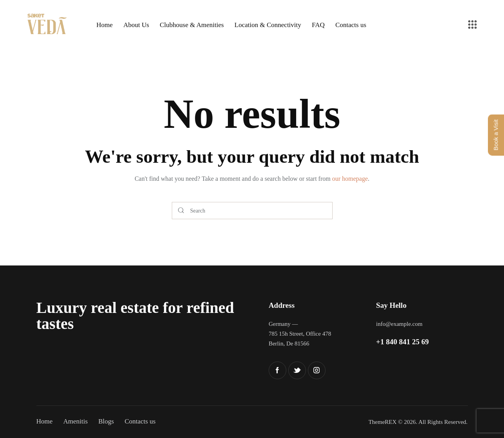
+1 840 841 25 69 (402, 342)
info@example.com (399, 324)
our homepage (350, 179)
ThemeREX (382, 422)
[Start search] (181, 211)
